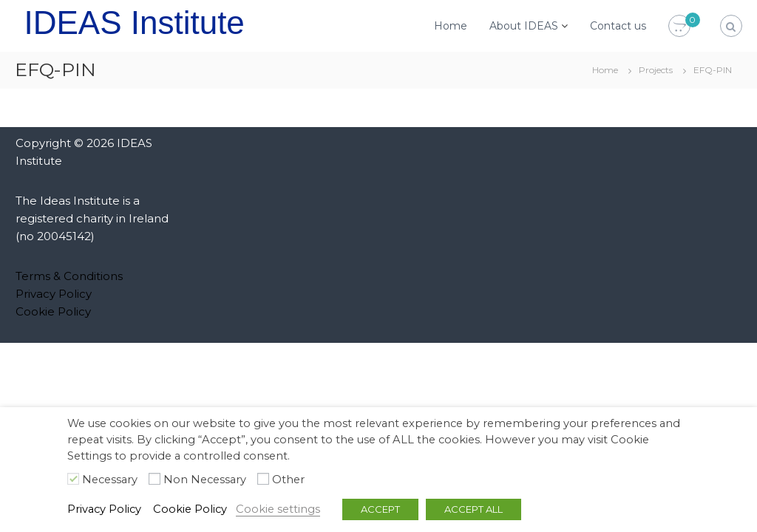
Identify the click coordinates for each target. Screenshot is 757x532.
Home (451, 26)
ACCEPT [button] (380, 509)
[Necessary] (73, 479)
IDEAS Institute (134, 23)
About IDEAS (524, 26)
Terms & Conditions (69, 276)
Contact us (618, 26)
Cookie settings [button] (278, 509)
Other (288, 480)
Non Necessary (205, 480)
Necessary (110, 480)
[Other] (263, 479)
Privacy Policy (54, 294)
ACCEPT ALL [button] (473, 509)
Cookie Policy (53, 311)
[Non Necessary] (155, 479)
